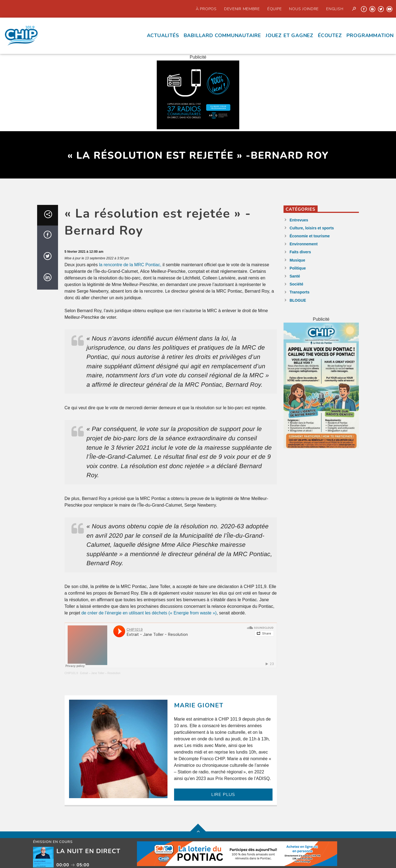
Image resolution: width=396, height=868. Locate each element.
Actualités (163, 35)
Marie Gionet (199, 705)
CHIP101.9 (71, 673)
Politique (298, 268)
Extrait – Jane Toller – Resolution (100, 673)
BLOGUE (298, 300)
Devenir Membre (242, 9)
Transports (299, 292)
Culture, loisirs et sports (312, 228)
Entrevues (299, 220)
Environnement (304, 244)
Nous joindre (304, 9)
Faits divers (300, 252)
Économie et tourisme (310, 236)
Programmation (370, 35)
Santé (295, 276)
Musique (297, 260)
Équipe (274, 9)
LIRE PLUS (223, 795)
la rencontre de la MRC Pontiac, (131, 265)
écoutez (330, 35)
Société (296, 284)
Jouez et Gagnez (289, 35)
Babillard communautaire (222, 35)
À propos (206, 9)
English (335, 9)
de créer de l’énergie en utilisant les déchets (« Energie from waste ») (149, 613)
